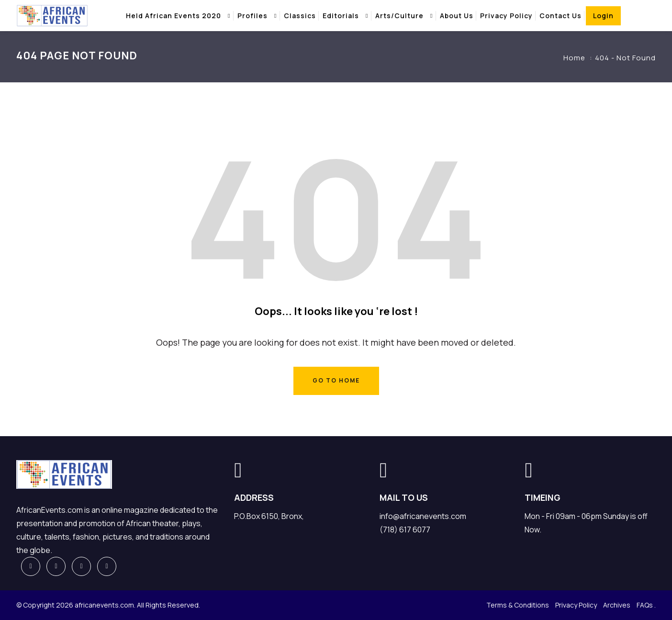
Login (603, 16)
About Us (457, 16)
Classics (300, 16)
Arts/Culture (399, 16)
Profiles (252, 16)
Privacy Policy (506, 16)
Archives (617, 605)
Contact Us (560, 16)
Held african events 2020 (174, 16)
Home (574, 58)
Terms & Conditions (518, 605)
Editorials (341, 16)
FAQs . (646, 605)
